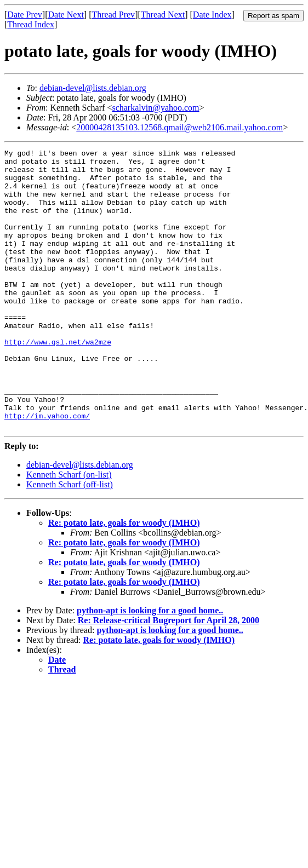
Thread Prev (113, 15)
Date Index (212, 15)
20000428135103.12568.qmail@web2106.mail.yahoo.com (179, 127)
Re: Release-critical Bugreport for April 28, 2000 (169, 676)
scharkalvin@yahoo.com (155, 108)
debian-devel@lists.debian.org (93, 88)
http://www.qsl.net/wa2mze (58, 381)
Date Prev (25, 15)
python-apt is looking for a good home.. (150, 666)
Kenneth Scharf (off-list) (70, 540)
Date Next (66, 15)
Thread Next (163, 15)
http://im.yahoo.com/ (47, 470)
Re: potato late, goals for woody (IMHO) (124, 579)
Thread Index (31, 24)
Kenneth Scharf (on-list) (69, 530)
